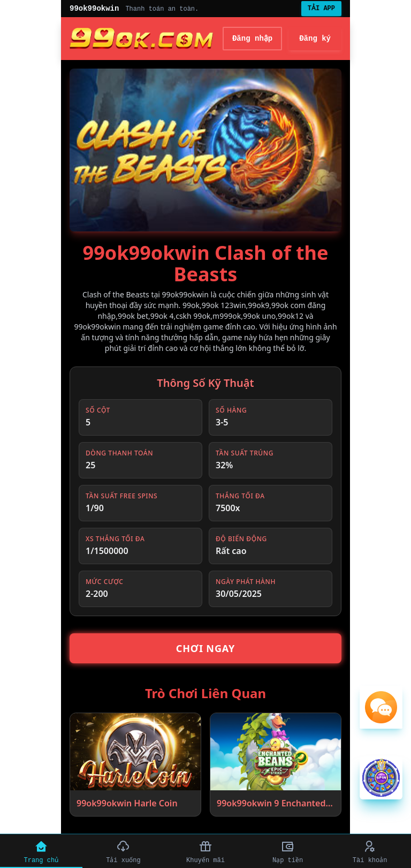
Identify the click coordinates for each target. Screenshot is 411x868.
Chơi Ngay (206, 648)
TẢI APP (322, 9)
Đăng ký (315, 39)
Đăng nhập (253, 39)
